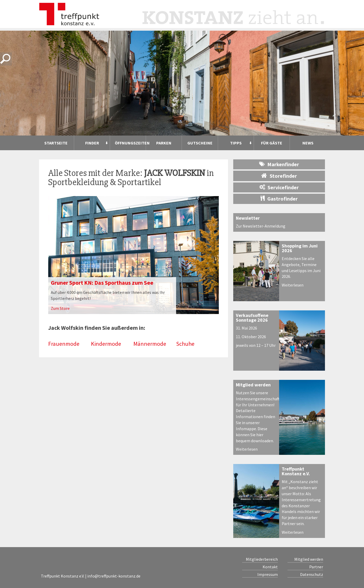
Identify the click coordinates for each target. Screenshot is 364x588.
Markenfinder (279, 164)
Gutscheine (200, 143)
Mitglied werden (253, 385)
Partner (316, 567)
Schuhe (185, 344)
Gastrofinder (279, 199)
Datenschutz (312, 574)
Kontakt (270, 567)
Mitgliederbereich (262, 559)
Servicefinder (279, 187)
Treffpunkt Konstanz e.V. (296, 471)
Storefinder (279, 176)
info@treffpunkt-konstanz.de (114, 576)
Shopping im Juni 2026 (300, 248)
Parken (164, 143)
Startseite (56, 143)
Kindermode (106, 344)
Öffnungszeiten (130, 143)
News (308, 143)
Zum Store (60, 308)
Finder (92, 143)
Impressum (268, 574)
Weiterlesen (293, 285)
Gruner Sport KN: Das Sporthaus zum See (102, 283)
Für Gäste (272, 143)
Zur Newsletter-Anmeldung (261, 226)
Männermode (150, 344)
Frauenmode (64, 344)
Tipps (236, 143)
